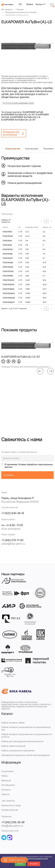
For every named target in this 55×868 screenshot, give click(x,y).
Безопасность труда (11, 805)
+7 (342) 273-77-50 (12, 540)
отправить (9, 475)
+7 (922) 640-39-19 (13, 513)
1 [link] (46, 221)
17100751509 (8, 267)
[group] (27, 46)
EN (20, 4)
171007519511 (8, 276)
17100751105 (8, 250)
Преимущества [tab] (13, 149)
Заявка (30, 4)
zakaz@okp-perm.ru (13, 544)
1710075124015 (9, 294)
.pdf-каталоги (8, 801)
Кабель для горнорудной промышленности (22, 741)
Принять (20, 864)
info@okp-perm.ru (12, 826)
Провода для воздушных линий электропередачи (26, 755)
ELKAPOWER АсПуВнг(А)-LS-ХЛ (18, 115)
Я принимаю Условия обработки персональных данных (29, 466)
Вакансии (6, 780)
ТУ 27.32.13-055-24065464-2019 (18, 103)
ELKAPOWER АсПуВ (33, 112)
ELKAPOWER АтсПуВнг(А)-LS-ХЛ (18, 120)
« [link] (41, 221)
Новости (5, 794)
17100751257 (8, 258)
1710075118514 (8, 289)
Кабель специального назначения (18, 751)
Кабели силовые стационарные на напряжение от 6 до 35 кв (27, 736)
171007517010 (8, 271)
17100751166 (8, 254)
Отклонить (34, 864)
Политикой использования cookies (36, 859)
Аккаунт (40, 4)
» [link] (51, 221)
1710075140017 (9, 302)
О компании (7, 771)
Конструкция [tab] (32, 149)
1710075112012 (8, 280)
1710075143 (7, 241)
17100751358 (8, 263)
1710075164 (7, 245)
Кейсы (4, 776)
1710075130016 (9, 298)
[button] (40, 371)
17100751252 (8, 236)
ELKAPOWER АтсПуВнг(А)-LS (25, 117)
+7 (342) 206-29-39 (13, 822)
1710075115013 (8, 285)
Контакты (6, 790)
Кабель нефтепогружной (13, 746)
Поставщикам (8, 785)
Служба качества (10, 810)
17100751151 (7, 232)
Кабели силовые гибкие (13, 723)
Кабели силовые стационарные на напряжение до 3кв (26, 728)
